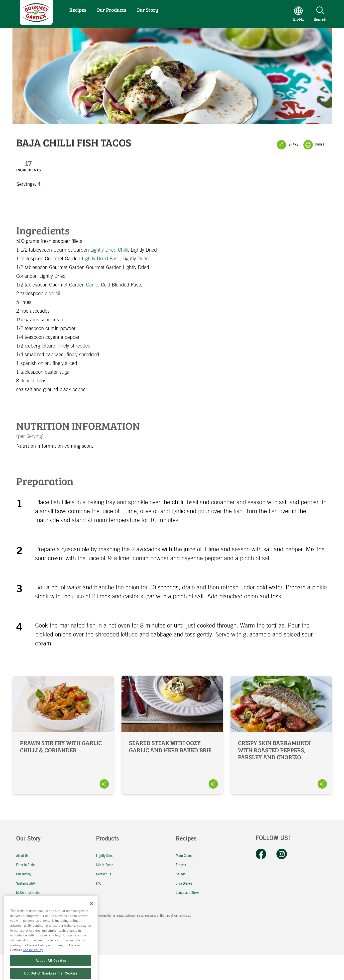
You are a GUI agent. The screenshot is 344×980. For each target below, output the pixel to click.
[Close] (91, 915)
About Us (22, 855)
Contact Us (104, 874)
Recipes (78, 10)
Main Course (184, 855)
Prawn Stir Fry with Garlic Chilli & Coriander (63, 735)
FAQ (99, 883)
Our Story (147, 10)
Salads (181, 874)
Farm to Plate (25, 865)
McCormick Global (29, 892)
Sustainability (26, 883)
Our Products (111, 10)
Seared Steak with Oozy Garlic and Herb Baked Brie (172, 735)
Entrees (181, 865)
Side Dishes (184, 883)
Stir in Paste (105, 865)
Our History (24, 874)
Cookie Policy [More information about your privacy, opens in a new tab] (33, 961)
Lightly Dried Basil (101, 259)
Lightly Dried (105, 855)
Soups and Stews (188, 892)
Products (108, 839)
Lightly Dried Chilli (109, 250)
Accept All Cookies (51, 972)
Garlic (92, 285)
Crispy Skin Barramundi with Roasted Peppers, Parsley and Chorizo (281, 735)
